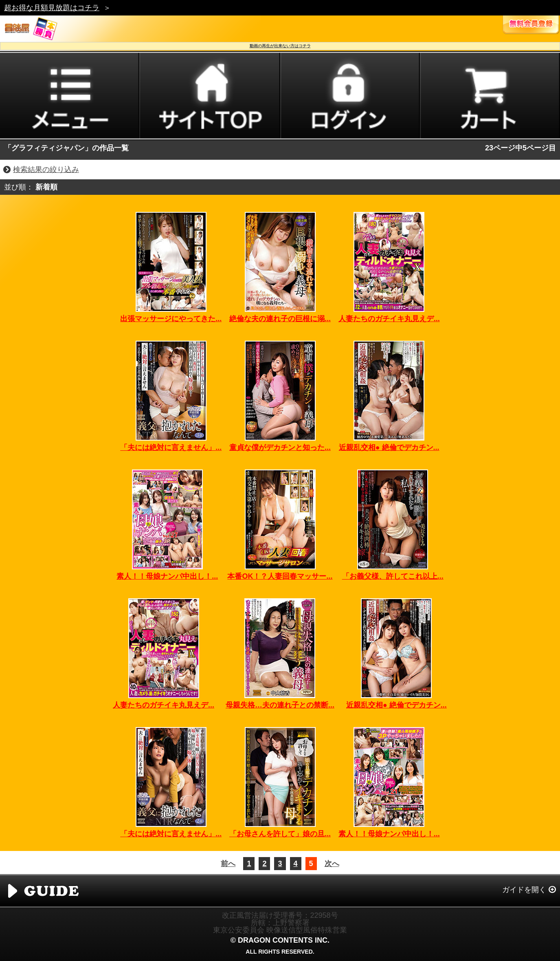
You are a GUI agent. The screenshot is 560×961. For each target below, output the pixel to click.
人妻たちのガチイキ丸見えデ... (389, 319)
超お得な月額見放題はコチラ (52, 8)
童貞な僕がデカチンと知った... (280, 447)
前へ (228, 864)
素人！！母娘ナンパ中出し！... (167, 576)
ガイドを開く (524, 890)
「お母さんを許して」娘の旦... (280, 834)
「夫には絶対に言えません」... (171, 447)
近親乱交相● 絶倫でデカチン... (389, 447)
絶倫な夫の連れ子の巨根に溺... (280, 319)
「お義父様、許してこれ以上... (393, 576)
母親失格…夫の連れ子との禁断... (280, 705)
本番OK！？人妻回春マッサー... (280, 576)
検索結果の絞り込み (46, 170)
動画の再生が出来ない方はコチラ (280, 46)
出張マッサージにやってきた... (171, 319)
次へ (332, 864)
